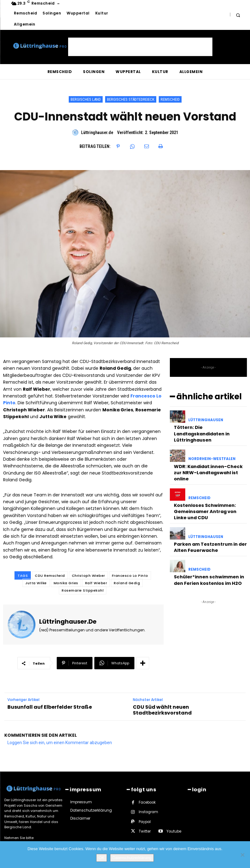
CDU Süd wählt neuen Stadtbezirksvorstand (162, 701)
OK (102, 858)
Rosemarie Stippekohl (83, 590)
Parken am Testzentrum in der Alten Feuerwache (208, 530)
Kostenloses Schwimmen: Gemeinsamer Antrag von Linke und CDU (209, 497)
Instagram (148, 803)
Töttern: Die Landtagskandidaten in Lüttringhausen (201, 430)
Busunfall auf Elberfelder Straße (50, 698)
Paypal (145, 812)
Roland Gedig (127, 583)
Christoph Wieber (88, 576)
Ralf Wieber (96, 583)
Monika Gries (66, 583)
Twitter (172, 812)
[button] (238, 15)
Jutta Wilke (36, 583)
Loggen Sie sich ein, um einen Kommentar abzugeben (60, 734)
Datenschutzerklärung (132, 858)
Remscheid (170, 99)
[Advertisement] (140, 47)
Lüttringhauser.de (97, 132)
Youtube (146, 822)
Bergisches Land (86, 99)
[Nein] (242, 855)
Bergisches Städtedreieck (131, 99)
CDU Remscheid (50, 576)
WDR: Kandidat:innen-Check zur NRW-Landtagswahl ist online (210, 463)
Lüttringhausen (205, 419)
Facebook (147, 793)
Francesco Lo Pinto (130, 576)
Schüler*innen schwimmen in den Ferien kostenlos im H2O (206, 561)
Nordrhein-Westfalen (211, 455)
